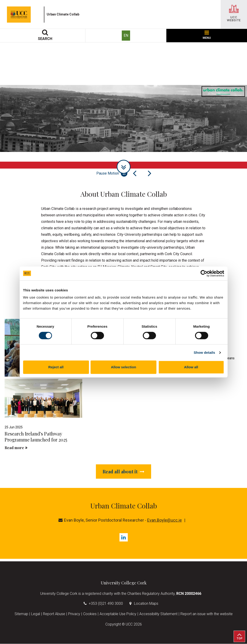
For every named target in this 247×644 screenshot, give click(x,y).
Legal (36, 614)
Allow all (191, 367)
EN (126, 35)
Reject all (56, 367)
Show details (204, 352)
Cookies (90, 614)
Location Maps (146, 604)
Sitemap (21, 614)
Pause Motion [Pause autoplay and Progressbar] (112, 173)
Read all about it (123, 471)
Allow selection (123, 367)
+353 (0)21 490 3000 (106, 604)
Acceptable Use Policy (118, 614)
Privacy (74, 614)
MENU (207, 35)
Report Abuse (54, 614)
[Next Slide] (149, 173)
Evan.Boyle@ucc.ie (165, 520)
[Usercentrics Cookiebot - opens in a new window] (204, 273)
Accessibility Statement (158, 614)
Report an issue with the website (207, 614)
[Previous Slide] (135, 173)
